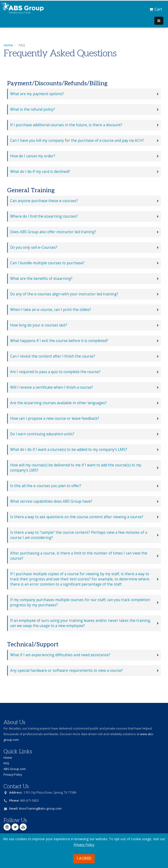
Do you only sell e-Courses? (34, 247)
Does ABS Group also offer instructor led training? (53, 232)
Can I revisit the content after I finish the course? (53, 356)
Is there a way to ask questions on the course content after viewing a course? (77, 517)
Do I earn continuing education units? (42, 434)
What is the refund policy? (33, 109)
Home (8, 45)
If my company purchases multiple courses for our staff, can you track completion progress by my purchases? (80, 602)
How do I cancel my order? (33, 156)
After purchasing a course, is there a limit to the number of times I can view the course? (79, 556)
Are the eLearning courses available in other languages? (58, 403)
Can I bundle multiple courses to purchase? (47, 263)
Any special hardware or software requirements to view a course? (67, 670)
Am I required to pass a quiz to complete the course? (55, 372)
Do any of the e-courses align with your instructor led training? (64, 294)
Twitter (15, 827)
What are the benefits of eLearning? (41, 279)
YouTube (23, 827)
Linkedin (7, 827)
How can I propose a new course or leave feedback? (55, 418)
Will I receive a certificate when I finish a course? (52, 387)
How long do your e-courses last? (39, 325)
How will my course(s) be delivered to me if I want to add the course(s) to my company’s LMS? (76, 468)
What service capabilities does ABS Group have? (51, 501)
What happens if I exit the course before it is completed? (59, 341)
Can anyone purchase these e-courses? (44, 201)
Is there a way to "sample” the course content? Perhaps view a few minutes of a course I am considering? (79, 535)
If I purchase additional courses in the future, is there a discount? (66, 125)
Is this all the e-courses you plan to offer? (46, 486)
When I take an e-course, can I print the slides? (51, 310)
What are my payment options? (37, 94)
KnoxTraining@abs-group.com (40, 809)
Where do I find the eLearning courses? (44, 216)
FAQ (6, 763)
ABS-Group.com (15, 769)
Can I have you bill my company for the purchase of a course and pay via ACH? (77, 141)
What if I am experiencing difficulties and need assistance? (60, 655)
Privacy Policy (84, 845)
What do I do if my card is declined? (40, 172)
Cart (156, 9)
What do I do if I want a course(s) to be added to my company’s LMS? (69, 450)
